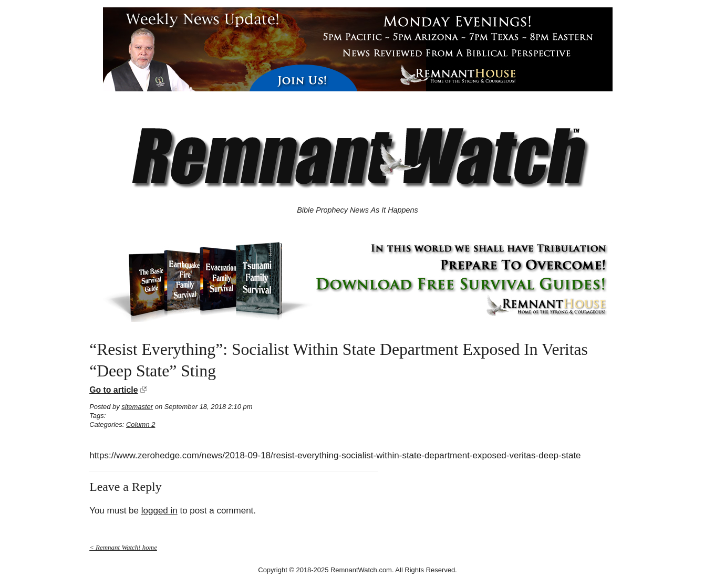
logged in (159, 511)
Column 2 (141, 424)
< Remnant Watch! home (123, 547)
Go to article (113, 390)
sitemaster (137, 407)
